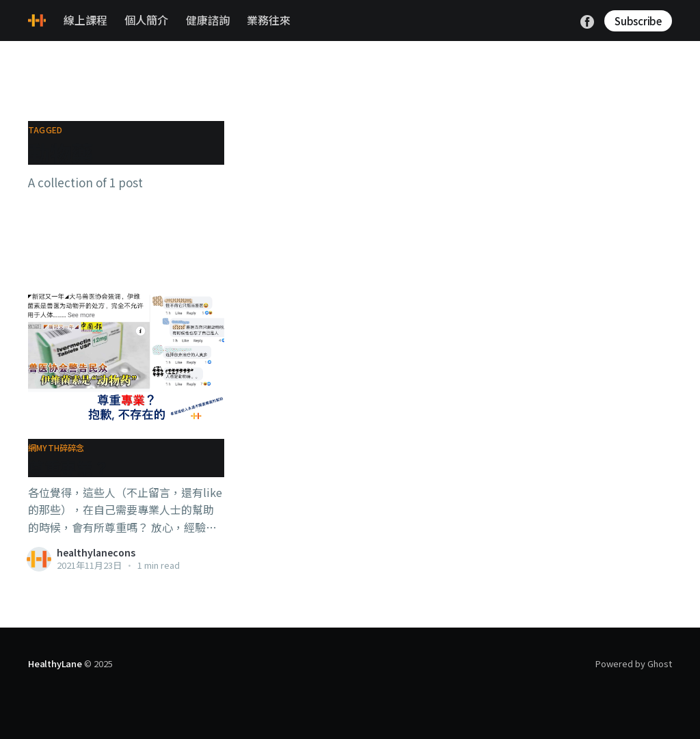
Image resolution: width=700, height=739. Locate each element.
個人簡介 (146, 20)
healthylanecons (96, 552)
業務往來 (269, 20)
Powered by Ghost (634, 663)
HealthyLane (55, 663)
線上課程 (85, 20)
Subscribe (638, 21)
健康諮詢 (208, 20)
